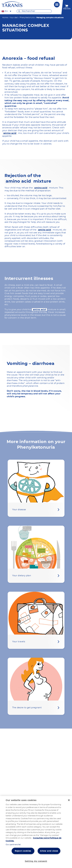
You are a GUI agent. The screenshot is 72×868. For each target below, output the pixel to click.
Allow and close (49, 851)
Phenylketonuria (27, 18)
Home (5, 18)
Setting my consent (36, 861)
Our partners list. (13, 845)
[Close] (69, 800)
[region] (36, 832)
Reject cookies (23, 851)
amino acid (10, 133)
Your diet (14, 18)
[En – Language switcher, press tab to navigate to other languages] (6, 11)
